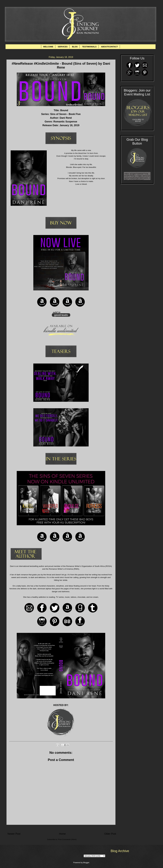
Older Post (110, 834)
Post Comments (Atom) (67, 839)
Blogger (86, 863)
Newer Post (14, 834)
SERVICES (63, 47)
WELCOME (48, 47)
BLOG (75, 47)
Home (62, 834)
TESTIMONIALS (89, 47)
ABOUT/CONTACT (109, 47)
